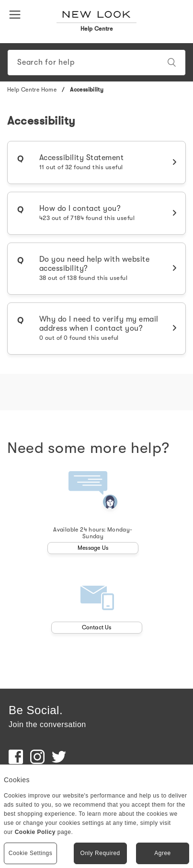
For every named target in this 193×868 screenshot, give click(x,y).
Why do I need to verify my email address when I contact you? (99, 328)
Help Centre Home (32, 90)
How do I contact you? (87, 213)
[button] (17, 14)
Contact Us (97, 627)
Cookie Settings (31, 853)
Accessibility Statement (82, 162)
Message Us (93, 548)
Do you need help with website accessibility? (95, 268)
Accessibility (87, 90)
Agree (163, 853)
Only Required (100, 853)
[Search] (96, 63)
